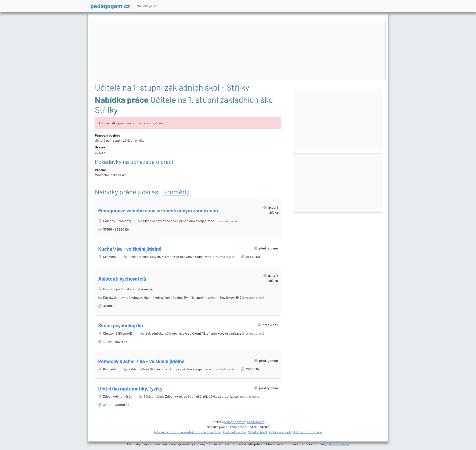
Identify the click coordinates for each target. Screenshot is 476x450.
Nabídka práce (147, 6)
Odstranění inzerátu (307, 432)
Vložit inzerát (258, 432)
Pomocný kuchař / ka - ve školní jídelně (141, 361)
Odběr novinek (280, 432)
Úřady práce (256, 422)
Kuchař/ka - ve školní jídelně (130, 249)
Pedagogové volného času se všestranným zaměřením (158, 210)
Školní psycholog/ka (121, 325)
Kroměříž (176, 192)
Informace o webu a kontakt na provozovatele (188, 432)
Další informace (338, 444)
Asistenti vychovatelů (122, 279)
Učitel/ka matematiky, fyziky (130, 388)
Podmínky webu (235, 432)
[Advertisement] (238, 51)
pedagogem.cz (110, 6)
